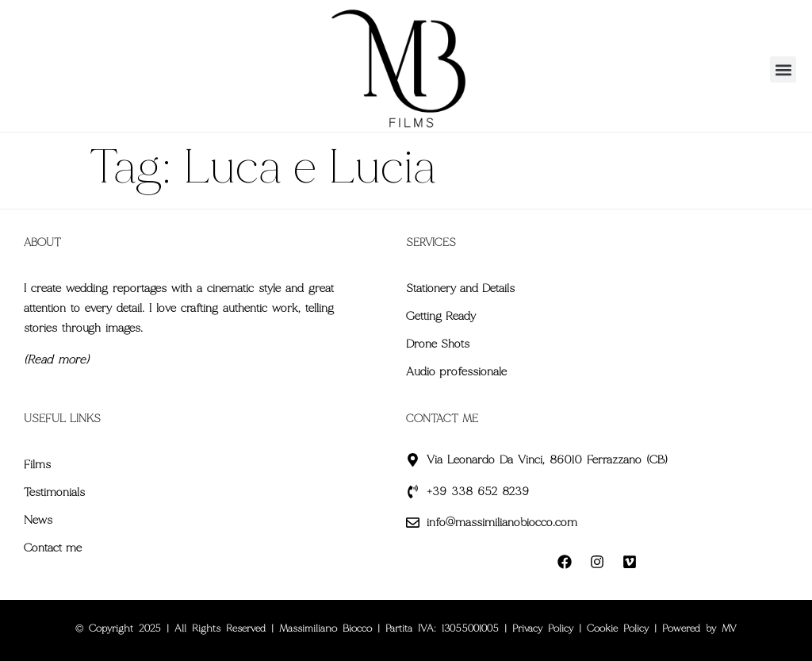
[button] (783, 69)
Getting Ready (441, 316)
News (38, 520)
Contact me (53, 548)
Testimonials (54, 492)
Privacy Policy (543, 628)
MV (729, 628)
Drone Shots (438, 344)
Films (37, 464)
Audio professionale (456, 371)
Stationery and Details (460, 288)
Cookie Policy (618, 628)
